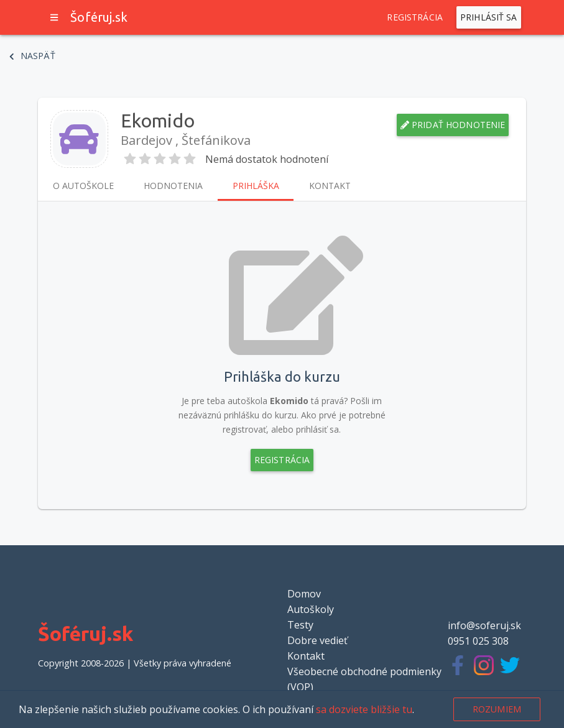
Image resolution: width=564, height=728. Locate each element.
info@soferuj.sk (484, 625)
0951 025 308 (478, 641)
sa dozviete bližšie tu (364, 709)
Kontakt (330, 186)
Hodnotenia (173, 186)
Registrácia (415, 17)
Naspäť (32, 56)
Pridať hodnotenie (453, 125)
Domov (304, 594)
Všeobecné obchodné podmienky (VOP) (364, 679)
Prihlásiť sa (489, 17)
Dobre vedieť (317, 640)
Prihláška (256, 186)
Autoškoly (311, 609)
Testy (300, 625)
